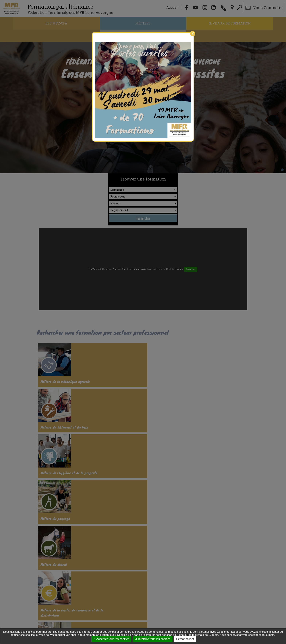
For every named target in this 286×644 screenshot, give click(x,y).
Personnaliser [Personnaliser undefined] (185, 639)
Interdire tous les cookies (153, 639)
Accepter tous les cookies (111, 639)
